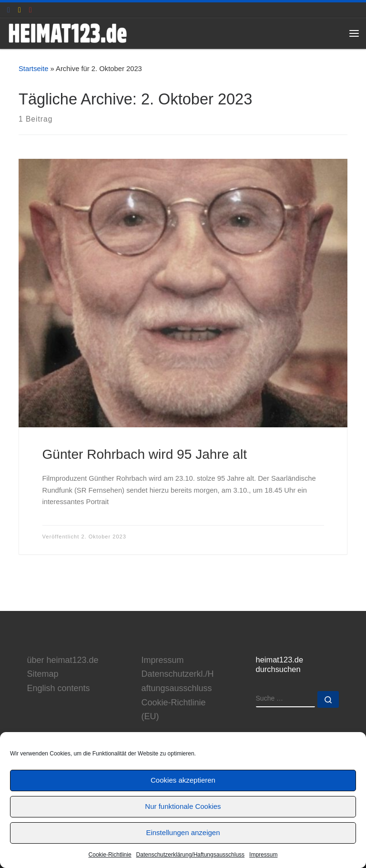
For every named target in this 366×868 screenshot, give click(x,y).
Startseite (33, 69)
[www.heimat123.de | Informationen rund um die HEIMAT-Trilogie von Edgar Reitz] (68, 32)
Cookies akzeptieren (183, 780)
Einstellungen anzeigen (183, 832)
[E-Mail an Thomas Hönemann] (20, 10)
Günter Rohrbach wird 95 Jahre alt (145, 454)
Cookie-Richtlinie (110, 855)
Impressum (263, 855)
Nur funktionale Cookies (183, 806)
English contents (59, 688)
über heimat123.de (63, 660)
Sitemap (43, 674)
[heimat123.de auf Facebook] (9, 10)
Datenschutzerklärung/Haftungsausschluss (190, 855)
